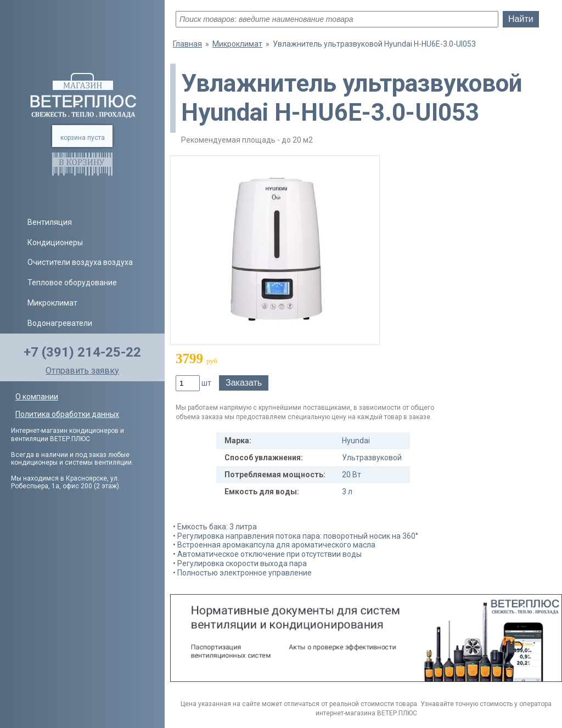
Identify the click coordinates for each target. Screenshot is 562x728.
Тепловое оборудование (72, 283)
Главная (187, 44)
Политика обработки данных (67, 414)
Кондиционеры (55, 242)
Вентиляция (50, 222)
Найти (521, 19)
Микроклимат (52, 303)
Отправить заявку (82, 371)
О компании (37, 397)
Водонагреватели (60, 323)
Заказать (244, 383)
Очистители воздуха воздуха (80, 262)
